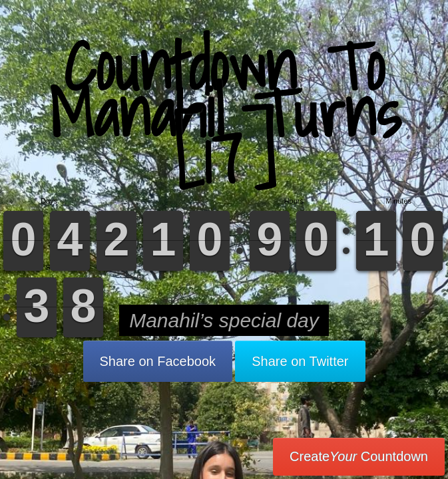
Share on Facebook (158, 361)
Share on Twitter (300, 361)
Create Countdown (359, 456)
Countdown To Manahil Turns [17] (224, 113)
